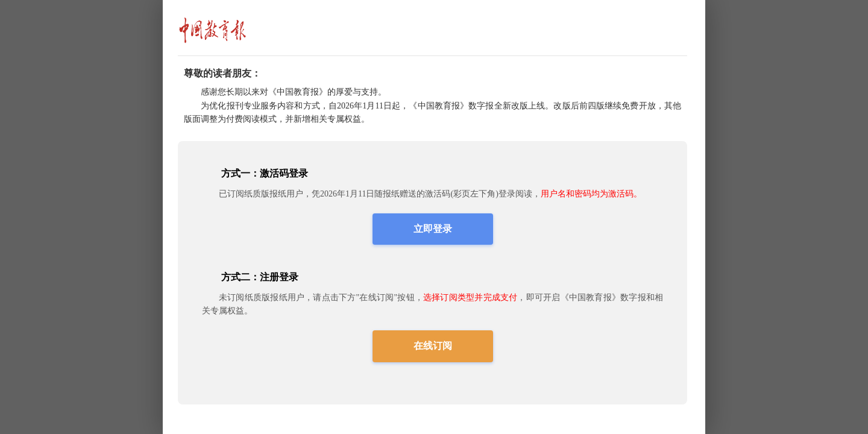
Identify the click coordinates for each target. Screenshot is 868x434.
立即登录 (433, 229)
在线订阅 (433, 346)
